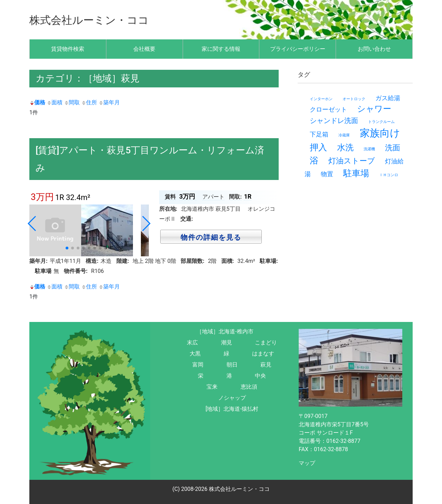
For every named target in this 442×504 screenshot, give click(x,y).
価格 (37, 102)
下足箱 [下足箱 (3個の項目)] (319, 134)
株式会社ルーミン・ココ (99, 20)
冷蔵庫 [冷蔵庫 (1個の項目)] (344, 135)
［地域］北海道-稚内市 (225, 331)
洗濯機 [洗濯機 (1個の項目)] (369, 149)
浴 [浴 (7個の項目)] (314, 160)
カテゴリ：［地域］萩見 (89, 78)
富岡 (198, 365)
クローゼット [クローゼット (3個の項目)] (328, 109)
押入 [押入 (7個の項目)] (318, 147)
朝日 (232, 365)
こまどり (266, 343)
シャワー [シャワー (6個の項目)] (374, 109)
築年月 (109, 102)
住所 (89, 102)
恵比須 (249, 387)
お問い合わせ (374, 49)
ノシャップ (232, 398)
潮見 (227, 343)
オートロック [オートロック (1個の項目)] (354, 99)
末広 (192, 343)
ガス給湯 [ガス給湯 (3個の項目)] (388, 98)
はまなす (263, 354)
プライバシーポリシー (298, 49)
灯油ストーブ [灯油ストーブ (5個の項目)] (352, 161)
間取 (72, 102)
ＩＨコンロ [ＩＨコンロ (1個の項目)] (389, 175)
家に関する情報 (221, 49)
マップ (307, 463)
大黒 (195, 354)
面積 (55, 102)
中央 (260, 376)
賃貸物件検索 (68, 49)
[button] (67, 248)
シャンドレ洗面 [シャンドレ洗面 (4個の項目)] (334, 121)
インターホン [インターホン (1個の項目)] (321, 99)
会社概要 (144, 49)
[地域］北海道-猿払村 (232, 409)
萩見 (266, 365)
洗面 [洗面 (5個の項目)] (393, 148)
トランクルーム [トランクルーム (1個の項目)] (381, 122)
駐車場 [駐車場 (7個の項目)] (356, 173)
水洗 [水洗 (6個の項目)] (345, 148)
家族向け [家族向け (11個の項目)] (380, 133)
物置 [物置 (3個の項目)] (327, 174)
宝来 (212, 387)
